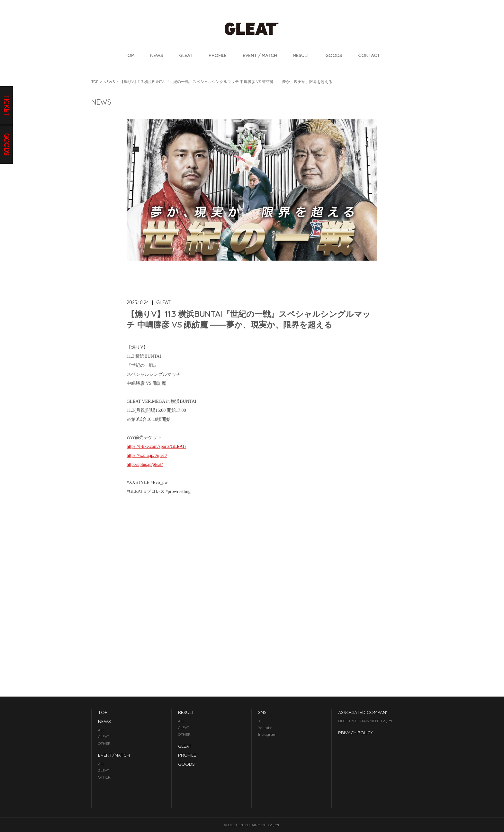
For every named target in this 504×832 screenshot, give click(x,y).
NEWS (157, 55)
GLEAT (186, 55)
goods (7, 145)
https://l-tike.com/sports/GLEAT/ (157, 446)
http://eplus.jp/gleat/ (145, 464)
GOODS (334, 55)
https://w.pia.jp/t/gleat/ (147, 455)
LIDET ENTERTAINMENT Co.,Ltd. (365, 721)
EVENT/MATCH (114, 755)
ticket (7, 106)
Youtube (265, 728)
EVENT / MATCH (260, 55)
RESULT (301, 55)
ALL (101, 730)
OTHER (104, 743)
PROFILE (218, 55)
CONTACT (369, 55)
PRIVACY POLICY (355, 733)
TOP (129, 55)
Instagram (267, 734)
